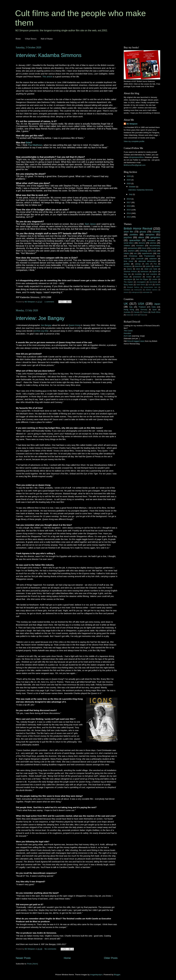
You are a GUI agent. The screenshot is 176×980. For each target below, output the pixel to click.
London (155, 279)
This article (47, 77)
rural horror (141, 285)
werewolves (132, 248)
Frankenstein (150, 256)
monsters (140, 246)
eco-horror (153, 282)
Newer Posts (23, 958)
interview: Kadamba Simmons (49, 55)
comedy (156, 232)
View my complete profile (134, 141)
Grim (28, 143)
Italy (131, 307)
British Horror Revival (138, 229)
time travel (128, 261)
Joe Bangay (46, 325)
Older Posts (111, 958)
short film (129, 232)
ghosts (143, 232)
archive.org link (41, 331)
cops (154, 251)
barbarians (144, 272)
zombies (134, 234)
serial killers (129, 243)
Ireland (128, 315)
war (159, 253)
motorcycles (138, 290)
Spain (154, 310)
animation (151, 240)
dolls (147, 264)
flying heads (128, 285)
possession (137, 277)
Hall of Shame (47, 39)
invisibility (138, 274)
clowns (129, 269)
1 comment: (50, 302)
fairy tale (127, 274)
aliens (141, 237)
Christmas (133, 256)
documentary (155, 246)
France (145, 312)
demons (142, 243)
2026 (129, 176)
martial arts (156, 248)
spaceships (135, 240)
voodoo (149, 277)
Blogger (117, 975)
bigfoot (155, 272)
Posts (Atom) (33, 964)
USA (141, 304)
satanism (153, 259)
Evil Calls (128, 336)
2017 (129, 202)
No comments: (51, 949)
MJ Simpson (132, 124)
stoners (126, 292)
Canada (136, 312)
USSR (135, 315)
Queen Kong (74, 325)
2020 (129, 183)
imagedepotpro (96, 975)
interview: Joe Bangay (40, 318)
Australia (127, 312)
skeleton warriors (152, 290)
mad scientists (151, 274)
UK (126, 304)
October (132, 187)
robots (126, 253)
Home (18, 39)
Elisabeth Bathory (133, 287)
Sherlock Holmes (130, 272)
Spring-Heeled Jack (150, 287)
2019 (129, 199)
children (127, 246)
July (131, 194)
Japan (157, 304)
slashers (131, 251)
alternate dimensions (147, 261)
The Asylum (128, 282)
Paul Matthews (35, 145)
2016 (129, 206)
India (154, 307)
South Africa (156, 312)
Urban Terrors (31, 39)
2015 (129, 210)
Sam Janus (90, 224)
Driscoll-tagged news (136, 341)
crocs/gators (141, 282)
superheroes (147, 253)
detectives (139, 266)
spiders (148, 266)
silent (138, 269)
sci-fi (150, 285)
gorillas (127, 264)
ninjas (126, 277)
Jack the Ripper (142, 279)
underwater (146, 292)
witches (153, 243)
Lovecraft (140, 259)
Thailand (142, 307)
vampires (150, 234)
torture (158, 285)
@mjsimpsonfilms (136, 157)
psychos (128, 237)
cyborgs (138, 264)
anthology (143, 251)
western (157, 266)
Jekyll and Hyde (151, 269)
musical (127, 259)
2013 (129, 217)
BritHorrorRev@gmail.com (135, 165)
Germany (144, 310)
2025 (129, 180)
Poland (143, 315)
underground (136, 292)
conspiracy (128, 266)
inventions (127, 290)
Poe (155, 264)
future (144, 248)
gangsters (155, 237)
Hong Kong (129, 310)
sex (135, 253)
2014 (129, 213)
